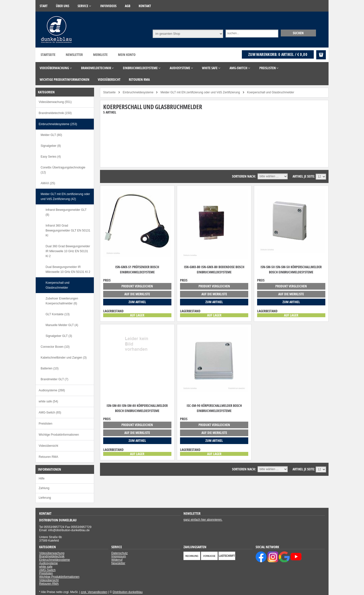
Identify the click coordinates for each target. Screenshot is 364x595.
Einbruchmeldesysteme (55, 560)
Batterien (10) (50, 368)
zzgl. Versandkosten (94, 592)
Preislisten (45, 424)
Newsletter (74, 55)
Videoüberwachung (52, 553)
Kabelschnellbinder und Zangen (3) (64, 358)
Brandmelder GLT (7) (54, 379)
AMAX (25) (48, 183)
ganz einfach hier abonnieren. (203, 520)
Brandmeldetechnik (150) (55, 113)
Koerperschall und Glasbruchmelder (58, 285)
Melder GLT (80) (51, 135)
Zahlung (44, 488)
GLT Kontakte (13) (58, 314)
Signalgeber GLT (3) (59, 336)
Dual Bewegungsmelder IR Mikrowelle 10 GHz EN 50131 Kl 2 (68, 269)
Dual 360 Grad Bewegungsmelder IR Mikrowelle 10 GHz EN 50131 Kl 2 (68, 251)
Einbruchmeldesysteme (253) (58, 124)
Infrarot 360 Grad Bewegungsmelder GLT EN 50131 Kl (68, 231)
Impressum (119, 556)
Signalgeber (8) (51, 146)
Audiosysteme (48, 563)
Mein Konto (127, 55)
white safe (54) (48, 401)
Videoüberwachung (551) (55, 102)
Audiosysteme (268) (52, 390)
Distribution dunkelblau (128, 592)
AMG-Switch (47, 570)
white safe (46, 567)
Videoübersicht (48, 446)
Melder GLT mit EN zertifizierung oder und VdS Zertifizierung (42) (65, 197)
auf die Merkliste (137, 294)
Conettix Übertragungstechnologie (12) (63, 170)
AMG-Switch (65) (50, 413)
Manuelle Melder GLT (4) (62, 325)
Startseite (48, 55)
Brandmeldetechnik (52, 556)
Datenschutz (120, 553)
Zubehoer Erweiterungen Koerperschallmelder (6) (62, 301)
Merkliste (100, 55)
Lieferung (45, 498)
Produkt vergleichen (137, 286)
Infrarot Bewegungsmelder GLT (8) (66, 212)
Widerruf (117, 560)
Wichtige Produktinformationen (59, 435)
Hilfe (42, 479)
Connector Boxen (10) (55, 347)
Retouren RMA (48, 457)
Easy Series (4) (51, 157)
